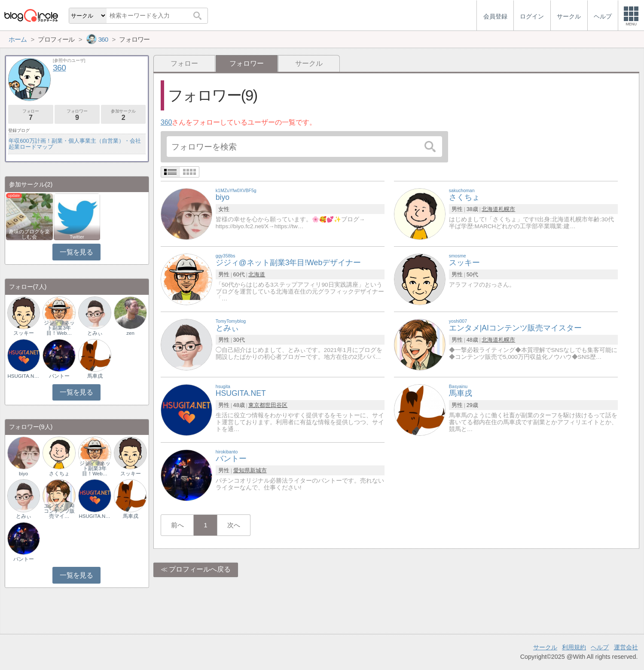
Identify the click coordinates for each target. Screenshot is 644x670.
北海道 (490, 209)
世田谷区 (276, 405)
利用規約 (574, 647)
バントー (59, 376)
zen (130, 333)
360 (166, 122)
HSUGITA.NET (24, 376)
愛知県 (242, 470)
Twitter (77, 237)
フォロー (184, 63)
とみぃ (95, 333)
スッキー (24, 333)
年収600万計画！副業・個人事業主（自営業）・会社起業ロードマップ (75, 144)
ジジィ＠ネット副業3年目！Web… (59, 328)
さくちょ (59, 474)
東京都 (257, 405)
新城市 (258, 470)
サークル (309, 63)
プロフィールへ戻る (200, 569)
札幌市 (507, 209)
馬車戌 (95, 376)
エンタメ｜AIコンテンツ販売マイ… (59, 511)
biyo (23, 474)
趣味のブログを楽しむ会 (29, 234)
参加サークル (124, 115)
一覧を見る (76, 252)
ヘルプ (600, 647)
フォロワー (77, 115)
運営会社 (626, 647)
